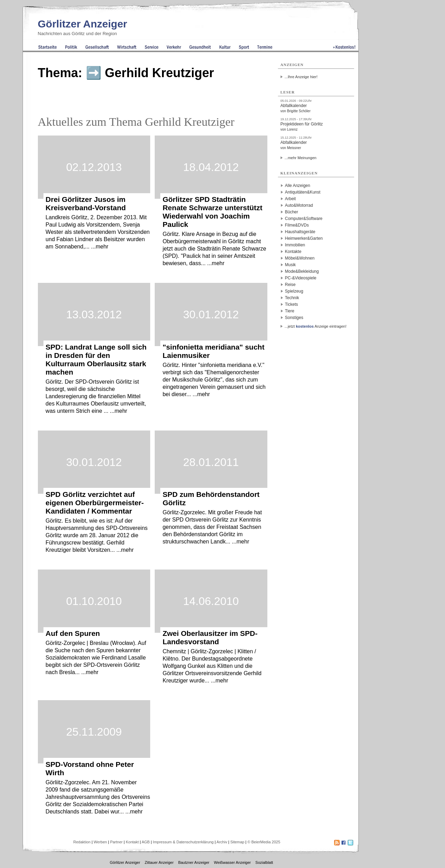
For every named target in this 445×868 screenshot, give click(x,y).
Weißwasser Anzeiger (232, 862)
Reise (290, 285)
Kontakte (293, 252)
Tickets (292, 304)
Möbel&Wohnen (300, 258)
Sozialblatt (264, 862)
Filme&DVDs (297, 225)
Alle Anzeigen (298, 186)
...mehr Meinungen (301, 158)
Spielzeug (294, 291)
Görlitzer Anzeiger (83, 24)
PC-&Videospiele (301, 278)
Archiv (222, 842)
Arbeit (290, 199)
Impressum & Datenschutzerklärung (183, 842)
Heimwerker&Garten (304, 238)
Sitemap (237, 842)
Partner (116, 842)
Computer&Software (304, 219)
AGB (145, 842)
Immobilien (295, 245)
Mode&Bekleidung (302, 271)
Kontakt (132, 842)
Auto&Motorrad (299, 205)
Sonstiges (294, 318)
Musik (290, 265)
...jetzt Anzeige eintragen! (316, 326)
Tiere (290, 311)
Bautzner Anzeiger (194, 862)
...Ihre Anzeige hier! (301, 77)
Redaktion (82, 842)
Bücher (292, 212)
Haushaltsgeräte (300, 232)
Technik (292, 298)
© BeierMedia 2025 (264, 842)
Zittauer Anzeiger (159, 862)
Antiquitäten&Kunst (303, 192)
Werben (100, 842)
